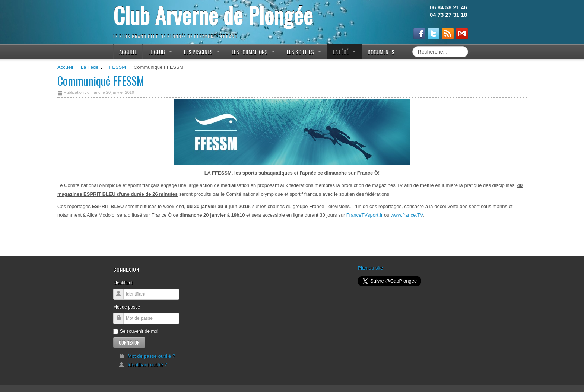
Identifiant (123, 283)
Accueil (65, 67)
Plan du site (370, 268)
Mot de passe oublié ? (147, 356)
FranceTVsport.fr (365, 215)
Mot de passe (127, 307)
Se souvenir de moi (136, 331)
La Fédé (90, 67)
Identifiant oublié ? (143, 365)
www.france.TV (407, 215)
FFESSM (116, 67)
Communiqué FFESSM (101, 81)
